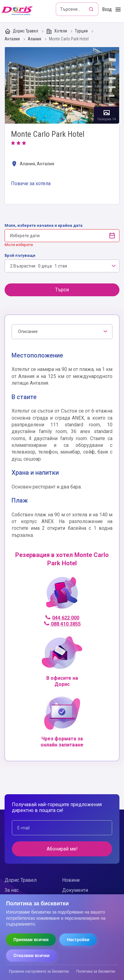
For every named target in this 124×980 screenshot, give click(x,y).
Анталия (13, 39)
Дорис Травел (22, 31)
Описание (28, 331)
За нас (12, 890)
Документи (75, 890)
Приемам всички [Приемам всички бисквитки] (31, 940)
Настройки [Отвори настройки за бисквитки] (78, 940)
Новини (71, 880)
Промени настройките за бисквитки (39, 971)
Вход (107, 9)
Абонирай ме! (62, 849)
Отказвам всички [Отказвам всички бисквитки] (32, 956)
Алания (35, 39)
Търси (62, 290)
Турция (82, 31)
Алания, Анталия (33, 164)
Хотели (57, 31)
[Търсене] (92, 9)
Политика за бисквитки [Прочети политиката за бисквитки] (96, 971)
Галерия (62, 85)
